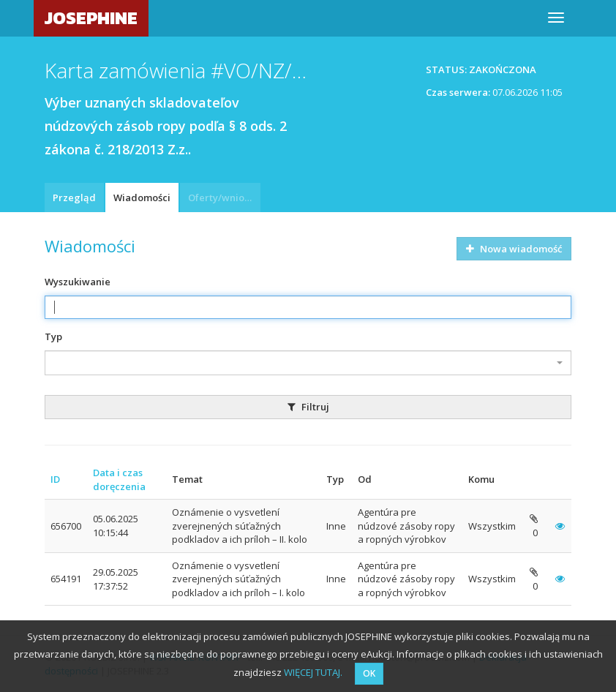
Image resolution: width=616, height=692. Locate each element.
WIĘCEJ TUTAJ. (313, 672)
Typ (53, 336)
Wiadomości (142, 198)
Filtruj (308, 407)
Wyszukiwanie (78, 282)
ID (55, 479)
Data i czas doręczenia (119, 479)
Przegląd (74, 198)
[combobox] (308, 363)
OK (369, 673)
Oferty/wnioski (222, 198)
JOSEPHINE (91, 18)
